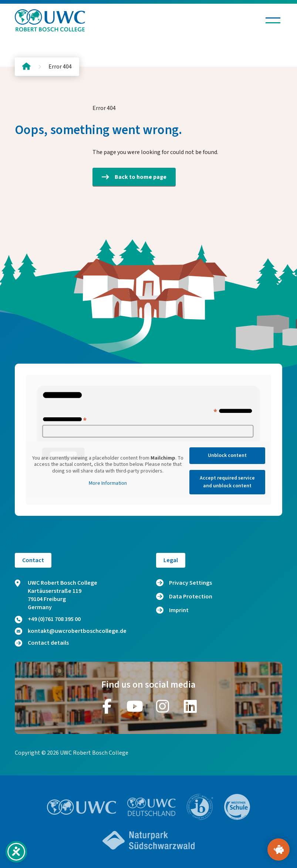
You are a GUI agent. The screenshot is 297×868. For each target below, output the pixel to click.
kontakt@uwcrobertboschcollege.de (71, 631)
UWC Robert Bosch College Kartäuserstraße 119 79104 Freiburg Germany (56, 595)
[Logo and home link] (50, 20)
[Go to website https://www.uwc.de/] (151, 807)
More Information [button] (108, 484)
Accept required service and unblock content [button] (227, 482)
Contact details (42, 643)
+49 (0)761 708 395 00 (48, 619)
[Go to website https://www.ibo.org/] (200, 807)
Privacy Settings (190, 583)
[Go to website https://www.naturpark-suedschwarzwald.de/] (149, 840)
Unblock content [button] (227, 455)
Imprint (179, 610)
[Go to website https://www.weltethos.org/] (237, 807)
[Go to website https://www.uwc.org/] (82, 807)
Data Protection (191, 597)
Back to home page (134, 177)
